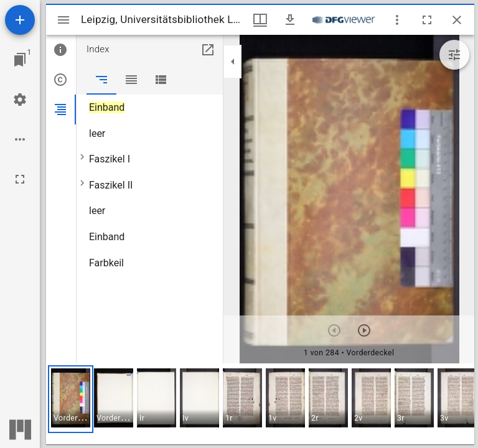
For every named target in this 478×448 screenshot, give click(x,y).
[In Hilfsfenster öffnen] (208, 50)
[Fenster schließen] (457, 20)
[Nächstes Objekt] (364, 330)
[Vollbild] (20, 179)
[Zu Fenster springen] (20, 60)
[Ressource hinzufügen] (20, 20)
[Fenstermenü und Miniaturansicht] (260, 20)
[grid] (260, 404)
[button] (71, 399)
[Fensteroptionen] (397, 20)
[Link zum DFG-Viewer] (344, 20)
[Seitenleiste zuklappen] (233, 62)
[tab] (61, 50)
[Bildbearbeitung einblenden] (454, 55)
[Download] (290, 20)
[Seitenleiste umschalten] (63, 20)
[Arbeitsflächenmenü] (20, 100)
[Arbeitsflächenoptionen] (20, 139)
